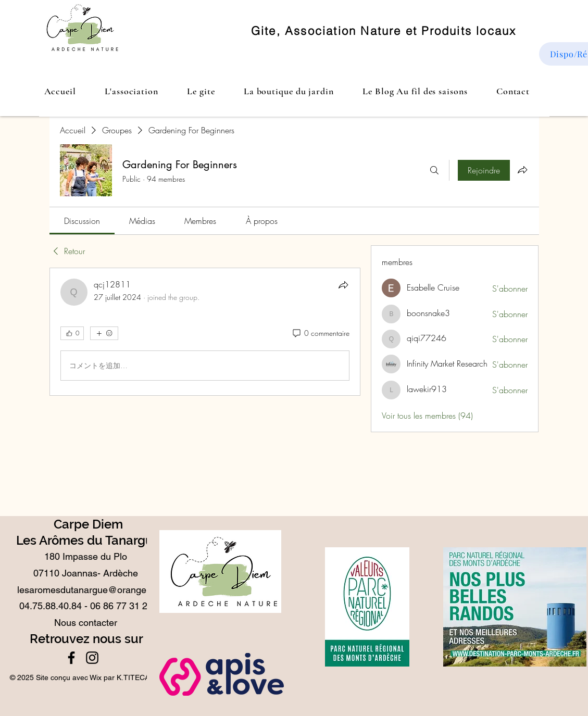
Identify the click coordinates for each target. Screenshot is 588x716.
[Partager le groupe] (522, 170)
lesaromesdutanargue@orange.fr (86, 590)
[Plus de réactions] (104, 333)
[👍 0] (72, 333)
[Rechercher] (434, 170)
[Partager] (343, 285)
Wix (96, 677)
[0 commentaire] (320, 333)
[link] (82, 221)
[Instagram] (92, 658)
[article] (205, 332)
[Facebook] (71, 658)
